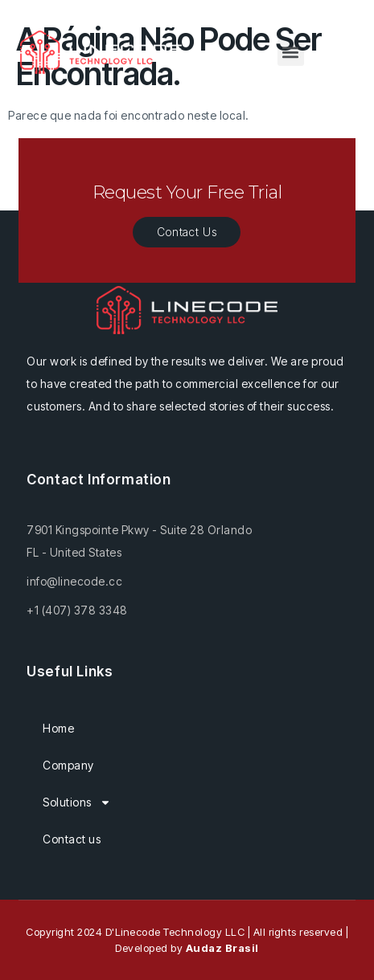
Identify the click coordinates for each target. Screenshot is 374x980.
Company (68, 765)
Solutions (77, 802)
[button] (291, 53)
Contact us (72, 839)
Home (58, 728)
